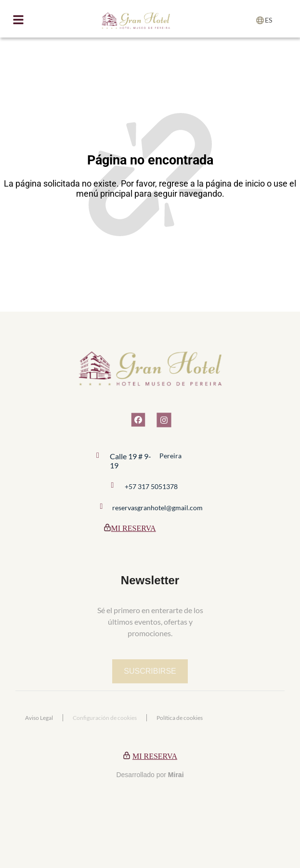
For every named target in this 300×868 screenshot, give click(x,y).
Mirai (176, 775)
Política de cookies (180, 718)
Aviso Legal (39, 718)
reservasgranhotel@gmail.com (157, 508)
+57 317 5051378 (151, 486)
